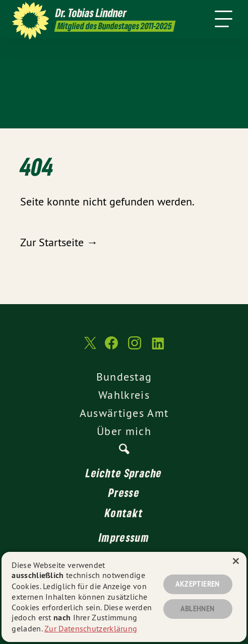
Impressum (124, 537)
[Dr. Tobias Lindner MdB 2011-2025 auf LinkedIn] (158, 348)
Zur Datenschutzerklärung (91, 628)
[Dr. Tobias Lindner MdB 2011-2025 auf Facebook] (111, 348)
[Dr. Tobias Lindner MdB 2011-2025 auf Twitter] (89, 348)
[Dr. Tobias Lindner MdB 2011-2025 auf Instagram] (135, 348)
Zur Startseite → (59, 242)
